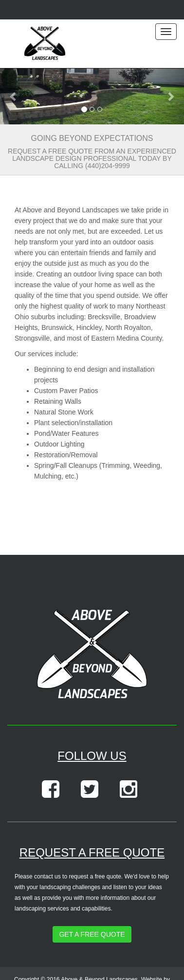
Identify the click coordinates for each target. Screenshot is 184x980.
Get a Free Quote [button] (92, 934)
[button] (14, 96)
